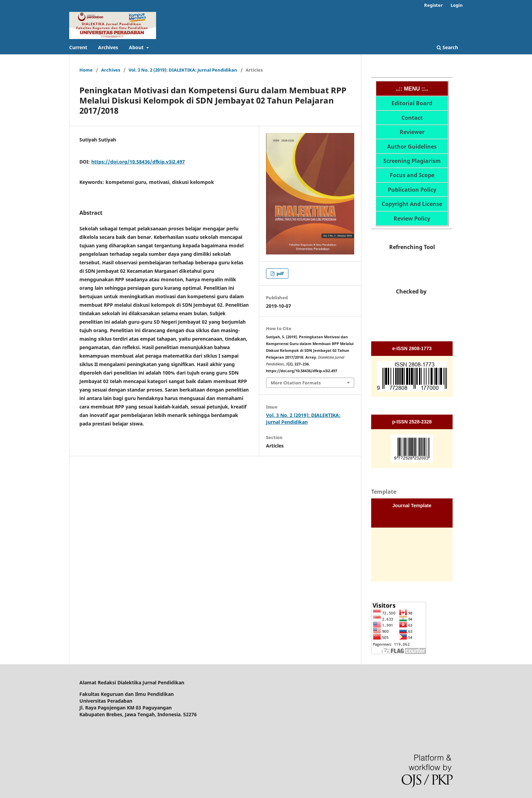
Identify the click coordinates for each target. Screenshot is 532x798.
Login (457, 5)
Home (86, 70)
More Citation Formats (296, 383)
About (137, 47)
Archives (108, 47)
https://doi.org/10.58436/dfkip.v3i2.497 (138, 162)
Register (433, 5)
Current (78, 47)
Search (447, 47)
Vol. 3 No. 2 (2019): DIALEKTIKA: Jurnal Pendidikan (183, 70)
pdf (280, 273)
